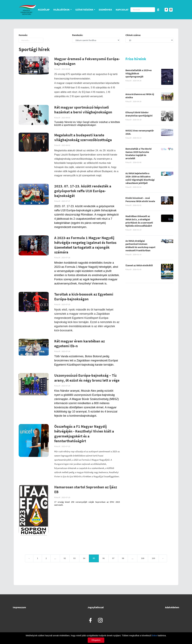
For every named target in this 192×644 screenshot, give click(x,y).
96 (104, 559)
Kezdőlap (44, 10)
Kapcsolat (122, 10)
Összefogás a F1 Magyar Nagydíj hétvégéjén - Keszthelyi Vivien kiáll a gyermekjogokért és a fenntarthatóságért (84, 434)
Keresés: (23, 35)
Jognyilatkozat (96, 607)
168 (143, 559)
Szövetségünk (84, 10)
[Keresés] (143, 10)
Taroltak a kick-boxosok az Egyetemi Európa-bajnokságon (84, 297)
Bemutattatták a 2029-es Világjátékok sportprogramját (139, 74)
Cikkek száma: (133, 35)
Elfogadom (96, 640)
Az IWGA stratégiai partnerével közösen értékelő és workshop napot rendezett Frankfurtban (140, 246)
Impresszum (19, 607)
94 (84, 559)
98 (123, 559)
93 (74, 559)
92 (65, 559)
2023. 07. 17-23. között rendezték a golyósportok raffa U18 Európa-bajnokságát (83, 191)
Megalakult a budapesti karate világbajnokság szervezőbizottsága (83, 138)
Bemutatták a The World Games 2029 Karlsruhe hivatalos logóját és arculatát (138, 154)
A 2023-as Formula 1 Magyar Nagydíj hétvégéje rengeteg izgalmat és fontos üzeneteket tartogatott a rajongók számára (85, 245)
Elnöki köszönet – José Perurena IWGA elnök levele (140, 200)
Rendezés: (78, 35)
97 (113, 559)
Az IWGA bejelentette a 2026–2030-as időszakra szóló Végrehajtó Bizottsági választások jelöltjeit (140, 178)
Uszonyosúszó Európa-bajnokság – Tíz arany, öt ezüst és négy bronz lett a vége (87, 378)
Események (105, 10)
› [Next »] (163, 559)
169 (153, 559)
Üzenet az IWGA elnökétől (139, 266)
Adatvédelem (172, 607)
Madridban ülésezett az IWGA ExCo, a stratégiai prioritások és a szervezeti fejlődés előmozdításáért (139, 221)
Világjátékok (61, 10)
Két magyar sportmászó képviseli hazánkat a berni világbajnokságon (83, 110)
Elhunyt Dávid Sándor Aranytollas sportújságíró (139, 114)
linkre (154, 636)
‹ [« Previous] (29, 559)
